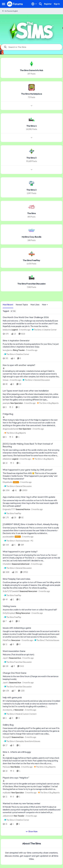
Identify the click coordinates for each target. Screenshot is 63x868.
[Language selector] (34, 4)
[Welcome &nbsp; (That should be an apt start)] (31, 655)
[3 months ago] (24, 330)
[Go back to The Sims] (31, 213)
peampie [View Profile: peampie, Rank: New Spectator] (6, 403)
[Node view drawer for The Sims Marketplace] (32, 106)
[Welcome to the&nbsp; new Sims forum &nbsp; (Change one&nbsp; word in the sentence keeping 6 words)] (31, 678)
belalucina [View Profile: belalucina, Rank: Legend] (7, 330)
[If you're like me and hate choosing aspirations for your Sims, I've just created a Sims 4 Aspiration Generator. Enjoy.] (31, 345)
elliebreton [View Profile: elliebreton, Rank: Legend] (7, 459)
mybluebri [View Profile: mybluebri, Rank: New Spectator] (7, 793)
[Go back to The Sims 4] (32, 126)
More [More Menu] (45, 305)
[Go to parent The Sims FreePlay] (12, 514)
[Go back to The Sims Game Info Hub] (32, 70)
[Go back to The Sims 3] (31, 158)
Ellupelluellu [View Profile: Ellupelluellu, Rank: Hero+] (8, 482)
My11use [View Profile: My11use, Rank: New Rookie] (6, 767)
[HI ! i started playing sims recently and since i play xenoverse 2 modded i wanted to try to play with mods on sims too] (31, 704)
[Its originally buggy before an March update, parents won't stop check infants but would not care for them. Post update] (31, 761)
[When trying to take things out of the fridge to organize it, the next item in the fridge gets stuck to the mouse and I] (31, 423)
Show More (32, 831)
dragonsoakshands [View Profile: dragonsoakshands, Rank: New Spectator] (10, 429)
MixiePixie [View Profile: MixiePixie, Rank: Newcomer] (7, 640)
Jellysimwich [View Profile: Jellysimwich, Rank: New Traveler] (8, 816)
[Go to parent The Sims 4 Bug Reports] (47, 403)
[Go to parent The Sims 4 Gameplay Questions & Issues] (22, 741)
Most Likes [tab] (35, 305)
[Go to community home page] (15, 4)
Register (48, 4)
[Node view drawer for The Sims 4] (32, 138)
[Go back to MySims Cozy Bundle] (32, 237)
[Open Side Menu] (4, 4)
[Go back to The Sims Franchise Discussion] (32, 284)
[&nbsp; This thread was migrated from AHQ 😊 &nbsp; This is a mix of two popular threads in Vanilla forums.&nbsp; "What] (31, 476)
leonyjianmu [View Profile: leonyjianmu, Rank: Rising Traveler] (8, 350)
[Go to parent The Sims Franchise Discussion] (17, 662)
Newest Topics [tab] (22, 305)
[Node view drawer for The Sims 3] (32, 170)
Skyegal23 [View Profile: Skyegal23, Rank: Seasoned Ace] (7, 737)
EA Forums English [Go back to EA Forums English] (10, 11)
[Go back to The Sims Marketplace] (32, 94)
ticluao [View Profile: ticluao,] (6, 380)
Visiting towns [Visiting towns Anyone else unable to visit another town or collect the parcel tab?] (9, 606)
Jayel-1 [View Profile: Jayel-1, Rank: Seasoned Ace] (6, 658)
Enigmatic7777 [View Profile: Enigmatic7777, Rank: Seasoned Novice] (9, 509)
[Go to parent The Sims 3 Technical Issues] (46, 640)
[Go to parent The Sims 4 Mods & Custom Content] (20, 714)
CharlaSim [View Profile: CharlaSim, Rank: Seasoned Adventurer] (7, 564)
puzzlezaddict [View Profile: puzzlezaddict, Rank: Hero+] (8, 537)
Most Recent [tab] (8, 305)
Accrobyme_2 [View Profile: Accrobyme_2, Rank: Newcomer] (8, 710)
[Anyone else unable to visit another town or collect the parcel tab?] (31, 610)
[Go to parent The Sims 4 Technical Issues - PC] (18, 541)
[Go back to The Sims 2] (31, 190)
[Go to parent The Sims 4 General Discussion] (36, 380)
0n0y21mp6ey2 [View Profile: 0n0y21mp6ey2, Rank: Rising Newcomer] (9, 613)
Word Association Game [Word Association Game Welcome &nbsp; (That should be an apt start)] (14, 651)
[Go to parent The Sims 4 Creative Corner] (44, 330)
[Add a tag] (13, 311)
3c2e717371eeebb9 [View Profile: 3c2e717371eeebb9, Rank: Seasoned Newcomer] (11, 591)
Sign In (57, 4)
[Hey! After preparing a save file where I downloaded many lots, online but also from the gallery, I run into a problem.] (31, 397)
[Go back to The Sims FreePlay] (31, 260)
